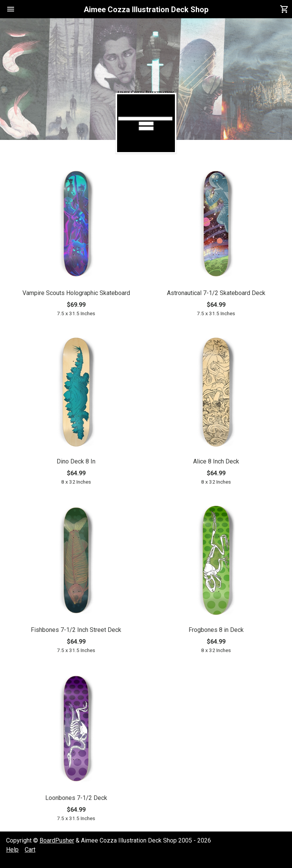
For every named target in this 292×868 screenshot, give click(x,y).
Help (12, 850)
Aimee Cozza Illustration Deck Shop (146, 10)
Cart (30, 850)
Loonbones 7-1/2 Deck (76, 798)
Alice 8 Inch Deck (216, 461)
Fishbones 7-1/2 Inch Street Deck (76, 630)
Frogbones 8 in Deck (216, 630)
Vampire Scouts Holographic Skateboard (76, 293)
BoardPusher (57, 840)
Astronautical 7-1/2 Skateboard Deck (216, 293)
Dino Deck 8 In (76, 461)
